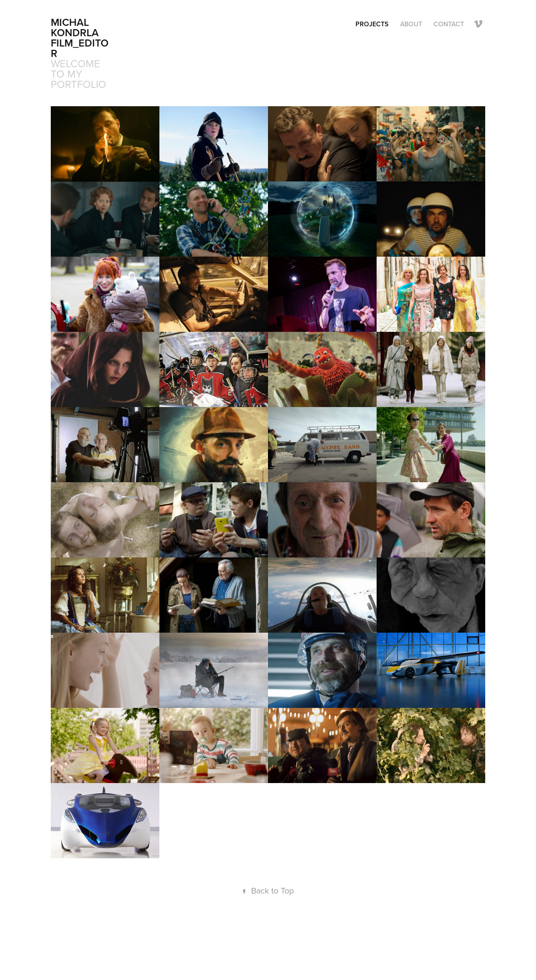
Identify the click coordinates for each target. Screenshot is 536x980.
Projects (372, 24)
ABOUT (411, 24)
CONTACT (449, 24)
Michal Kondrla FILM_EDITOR (80, 38)
